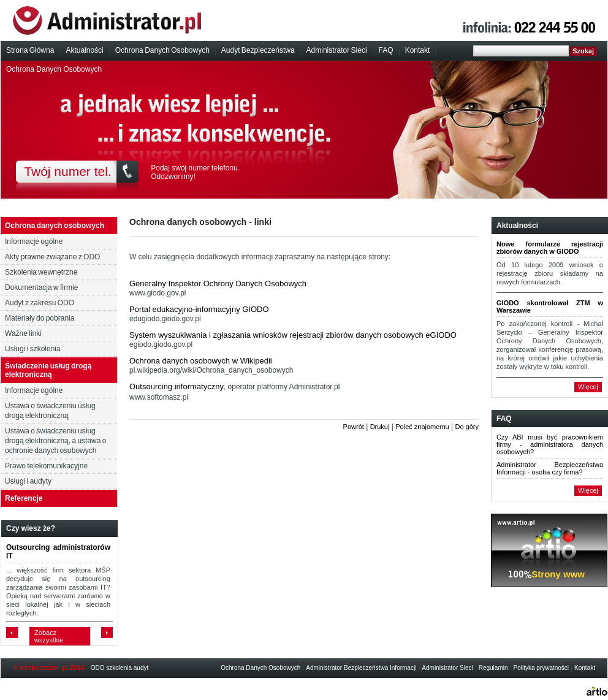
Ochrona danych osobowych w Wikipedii (201, 361)
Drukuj (380, 427)
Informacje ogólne (34, 242)
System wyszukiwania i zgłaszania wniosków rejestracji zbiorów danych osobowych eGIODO (293, 335)
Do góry (467, 427)
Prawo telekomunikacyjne (46, 466)
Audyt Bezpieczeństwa (258, 50)
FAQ (386, 50)
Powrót (354, 427)
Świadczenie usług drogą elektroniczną (48, 370)
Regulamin (493, 668)
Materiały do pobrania (40, 318)
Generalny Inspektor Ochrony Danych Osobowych (218, 283)
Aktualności (84, 50)
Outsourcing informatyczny (177, 386)
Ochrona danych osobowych (55, 226)
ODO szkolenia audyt (120, 668)
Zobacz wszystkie (49, 636)
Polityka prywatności (541, 668)
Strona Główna (30, 50)
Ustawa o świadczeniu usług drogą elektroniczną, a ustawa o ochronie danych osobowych (55, 441)
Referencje (24, 498)
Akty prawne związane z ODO (52, 257)
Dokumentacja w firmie (41, 287)
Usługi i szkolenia (33, 349)
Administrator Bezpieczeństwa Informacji (361, 668)
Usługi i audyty (28, 481)
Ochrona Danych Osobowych (162, 50)
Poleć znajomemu (422, 427)
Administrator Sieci (337, 50)
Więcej (588, 387)
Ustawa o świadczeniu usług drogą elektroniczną (50, 411)
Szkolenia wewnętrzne (41, 272)
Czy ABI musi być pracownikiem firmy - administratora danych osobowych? (550, 444)
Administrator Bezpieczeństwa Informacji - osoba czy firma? (550, 468)
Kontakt (418, 50)
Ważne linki (23, 333)
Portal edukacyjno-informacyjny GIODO (199, 309)
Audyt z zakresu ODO (40, 303)
